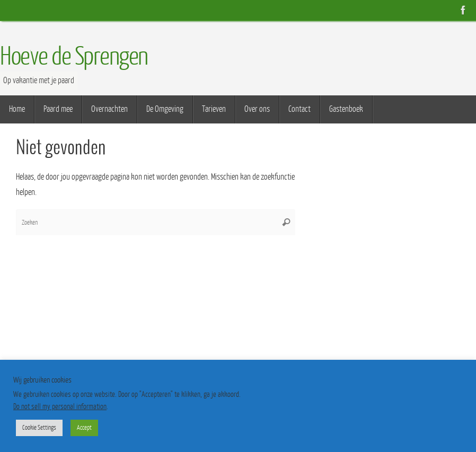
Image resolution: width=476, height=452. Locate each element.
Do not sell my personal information (60, 407)
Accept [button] (84, 428)
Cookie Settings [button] (39, 428)
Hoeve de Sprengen (74, 57)
